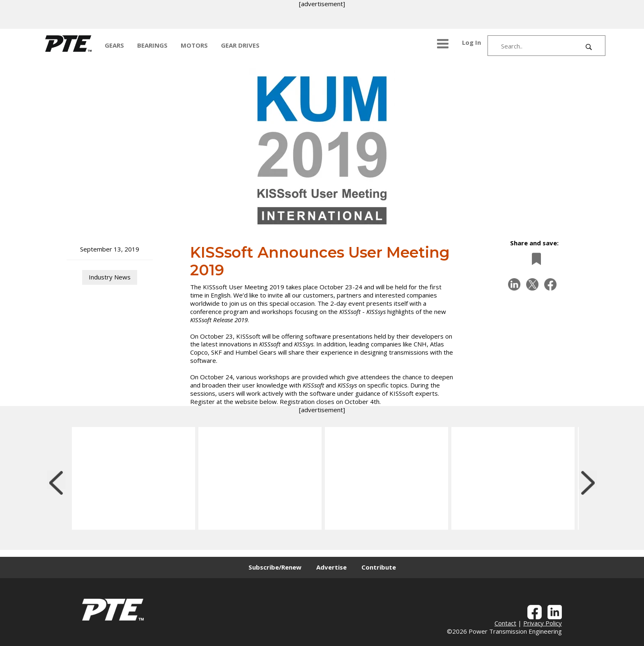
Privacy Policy (543, 623)
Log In (471, 42)
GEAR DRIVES (240, 45)
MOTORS (194, 45)
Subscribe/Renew (275, 567)
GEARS (114, 45)
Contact (505, 623)
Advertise (331, 567)
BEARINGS (152, 45)
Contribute (379, 567)
